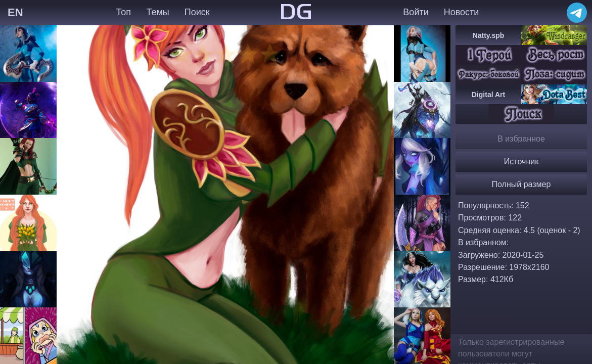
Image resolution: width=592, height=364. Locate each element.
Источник (521, 162)
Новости (462, 12)
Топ (124, 12)
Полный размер (521, 184)
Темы (157, 12)
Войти (416, 12)
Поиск (197, 12)
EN (15, 12)
